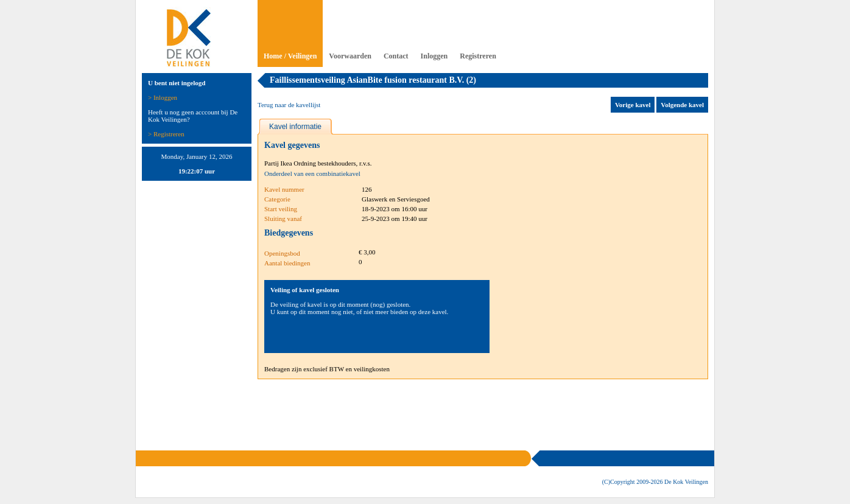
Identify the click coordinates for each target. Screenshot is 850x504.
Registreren (478, 56)
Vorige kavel (633, 105)
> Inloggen (163, 97)
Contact (396, 56)
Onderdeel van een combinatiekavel (312, 173)
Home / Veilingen (290, 56)
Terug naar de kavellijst (289, 105)
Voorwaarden (350, 56)
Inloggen (434, 56)
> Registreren (166, 134)
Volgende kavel (682, 105)
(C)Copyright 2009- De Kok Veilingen (655, 482)
